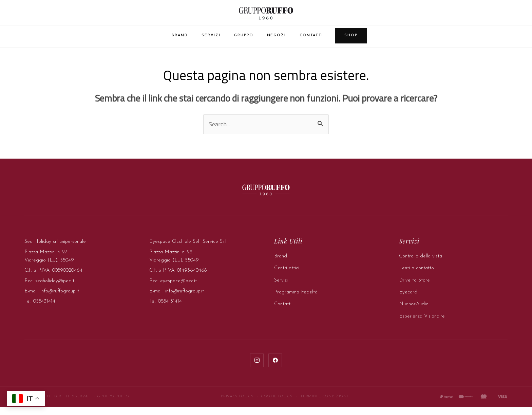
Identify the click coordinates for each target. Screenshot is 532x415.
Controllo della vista (421, 264)
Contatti (311, 37)
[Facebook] (275, 368)
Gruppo (244, 37)
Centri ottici (287, 276)
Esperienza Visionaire (422, 324)
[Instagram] (257, 368)
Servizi (211, 37)
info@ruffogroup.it (60, 299)
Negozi (277, 37)
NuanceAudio (414, 312)
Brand (180, 37)
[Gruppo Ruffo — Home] (266, 14)
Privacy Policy (237, 405)
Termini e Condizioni (324, 405)
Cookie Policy (277, 405)
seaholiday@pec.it (55, 289)
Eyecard (408, 300)
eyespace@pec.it (178, 289)
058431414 (44, 310)
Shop (351, 37)
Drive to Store (414, 288)
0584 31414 (170, 310)
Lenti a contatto (416, 276)
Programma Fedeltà (296, 300)
